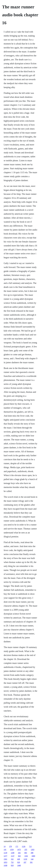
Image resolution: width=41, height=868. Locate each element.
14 (5, 846)
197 (25, 862)
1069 (33, 856)
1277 (5, 856)
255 (26, 850)
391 (31, 862)
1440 (19, 865)
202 (19, 853)
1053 (5, 862)
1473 (19, 850)
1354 (12, 850)
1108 (13, 853)
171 (17, 846)
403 (26, 853)
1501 (5, 859)
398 (32, 853)
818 (12, 865)
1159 (25, 859)
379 (10, 846)
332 (12, 859)
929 (19, 862)
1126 (24, 846)
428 (19, 859)
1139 (5, 853)
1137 (13, 856)
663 (19, 856)
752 (12, 862)
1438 (5, 865)
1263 (33, 850)
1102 (26, 856)
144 (32, 859)
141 (5, 850)
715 (30, 846)
